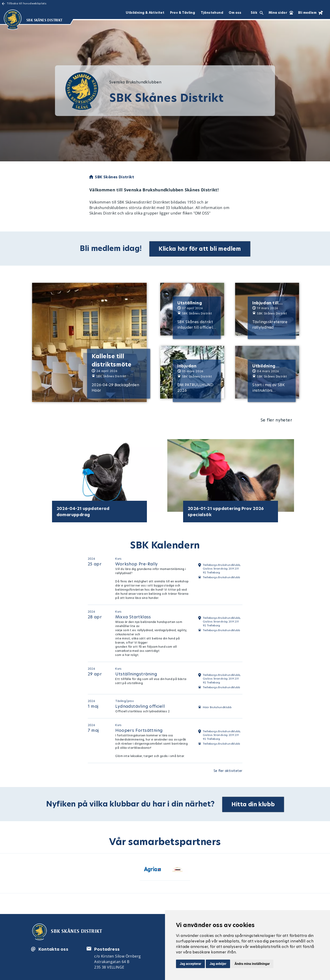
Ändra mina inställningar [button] (252, 964)
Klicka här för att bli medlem (201, 248)
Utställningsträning (136, 673)
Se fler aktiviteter (228, 770)
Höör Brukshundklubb (217, 706)
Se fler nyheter (276, 419)
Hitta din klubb (254, 803)
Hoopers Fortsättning (139, 729)
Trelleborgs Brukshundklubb (221, 577)
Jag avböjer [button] (218, 964)
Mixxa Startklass (133, 616)
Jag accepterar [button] (190, 964)
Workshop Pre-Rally (136, 563)
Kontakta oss (53, 948)
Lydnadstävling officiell (140, 705)
